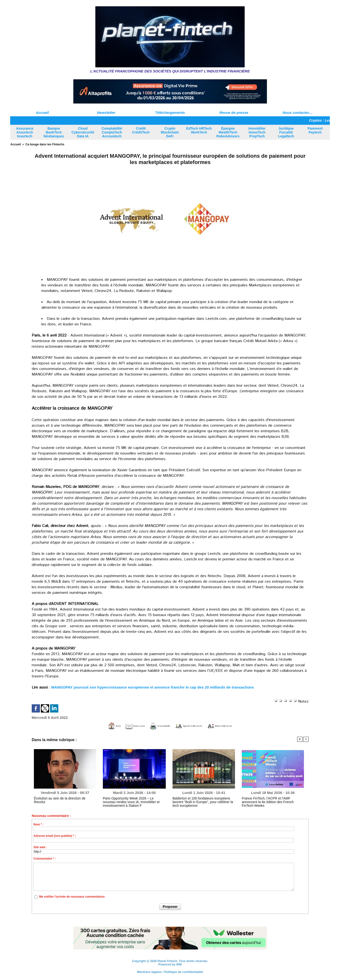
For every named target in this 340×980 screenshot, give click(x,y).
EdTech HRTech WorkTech (199, 130)
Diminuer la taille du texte (257, 725)
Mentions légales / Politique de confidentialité (170, 972)
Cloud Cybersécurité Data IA (83, 132)
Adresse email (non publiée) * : (55, 835)
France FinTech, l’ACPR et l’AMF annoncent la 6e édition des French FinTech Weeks (272, 800)
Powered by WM (170, 964)
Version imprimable (145, 725)
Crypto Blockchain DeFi (170, 132)
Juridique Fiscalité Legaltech (286, 132)
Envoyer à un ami (102, 725)
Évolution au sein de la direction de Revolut (62, 798)
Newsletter (106, 113)
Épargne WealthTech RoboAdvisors (228, 132)
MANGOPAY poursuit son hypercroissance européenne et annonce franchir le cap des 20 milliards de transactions (156, 687)
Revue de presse (234, 113)
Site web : (40, 847)
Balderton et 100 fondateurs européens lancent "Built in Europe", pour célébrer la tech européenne (203, 801)
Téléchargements (170, 113)
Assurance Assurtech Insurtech (25, 132)
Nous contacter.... (298, 113)
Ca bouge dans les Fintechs (42, 144)
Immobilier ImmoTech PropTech (257, 132)
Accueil (42, 113)
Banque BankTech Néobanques (54, 132)
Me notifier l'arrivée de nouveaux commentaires (72, 896)
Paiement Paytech (315, 130)
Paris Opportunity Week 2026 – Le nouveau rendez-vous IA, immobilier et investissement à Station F (133, 801)
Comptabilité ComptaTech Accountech (112, 132)
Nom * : (38, 824)
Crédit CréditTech (141, 130)
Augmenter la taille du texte (198, 725)
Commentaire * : (45, 858)
